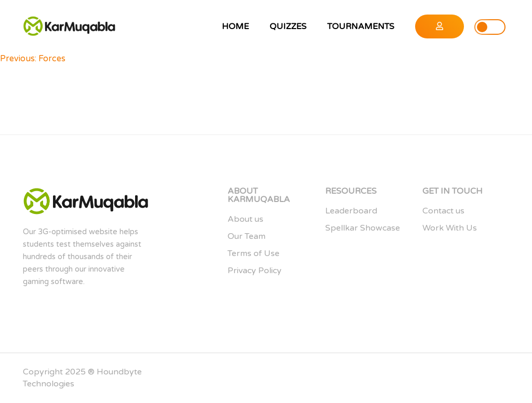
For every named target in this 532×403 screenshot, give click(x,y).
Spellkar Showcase (363, 228)
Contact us (443, 211)
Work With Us (450, 228)
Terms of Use (254, 253)
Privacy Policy (255, 271)
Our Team (247, 236)
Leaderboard (351, 211)
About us (245, 219)
